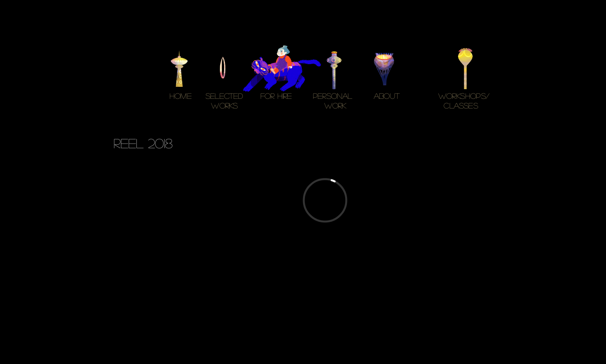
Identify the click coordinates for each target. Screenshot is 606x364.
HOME (181, 96)
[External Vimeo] (325, 200)
